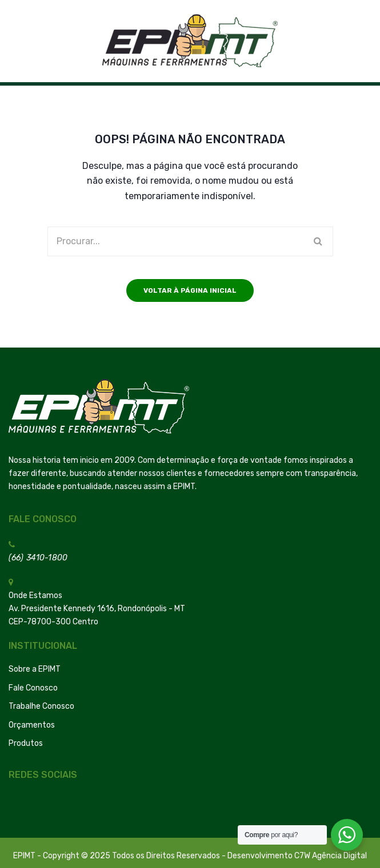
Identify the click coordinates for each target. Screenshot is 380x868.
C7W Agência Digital (331, 856)
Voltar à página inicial (190, 290)
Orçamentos (32, 725)
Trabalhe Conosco (41, 706)
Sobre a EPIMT (35, 669)
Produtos (26, 743)
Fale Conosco (33, 688)
